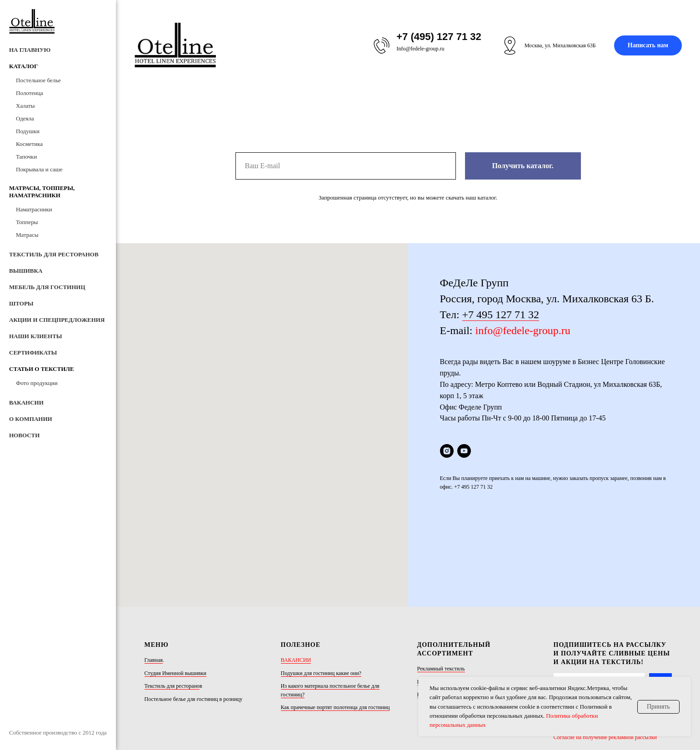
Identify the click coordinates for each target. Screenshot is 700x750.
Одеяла (25, 118)
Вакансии (26, 402)
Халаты (25, 106)
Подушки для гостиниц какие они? (321, 589)
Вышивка (26, 271)
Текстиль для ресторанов (54, 254)
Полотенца (30, 93)
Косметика (29, 144)
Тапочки (26, 157)
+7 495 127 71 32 (501, 315)
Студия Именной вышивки (175, 589)
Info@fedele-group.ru (420, 49)
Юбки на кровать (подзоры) (450, 610)
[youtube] (464, 451)
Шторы (21, 303)
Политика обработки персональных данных (604, 641)
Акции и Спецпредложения (57, 320)
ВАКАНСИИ (296, 576)
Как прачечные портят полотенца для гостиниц (335, 624)
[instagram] (447, 451)
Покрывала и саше (39, 169)
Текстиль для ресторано (172, 602)
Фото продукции (37, 383)
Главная (154, 576)
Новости (24, 435)
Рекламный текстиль (441, 585)
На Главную (30, 50)
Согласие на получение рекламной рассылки (605, 653)
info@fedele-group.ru (522, 330)
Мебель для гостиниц (47, 287)
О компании (31, 419)
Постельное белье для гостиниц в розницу (194, 615)
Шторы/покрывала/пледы (447, 598)
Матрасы (27, 235)
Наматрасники (34, 209)
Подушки (28, 131)
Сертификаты (33, 352)
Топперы (27, 222)
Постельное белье (38, 80)
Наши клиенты (36, 336)
